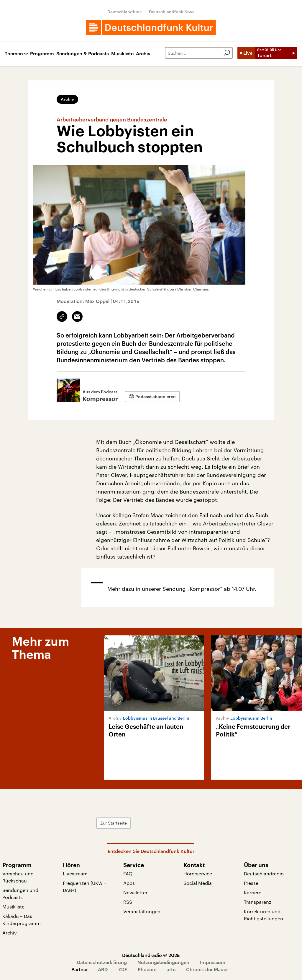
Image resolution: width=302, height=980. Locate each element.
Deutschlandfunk (125, 12)
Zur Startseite (114, 823)
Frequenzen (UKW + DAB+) (85, 886)
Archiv (143, 54)
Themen (14, 54)
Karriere (253, 892)
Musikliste (122, 54)
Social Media (198, 883)
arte (171, 969)
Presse (251, 883)
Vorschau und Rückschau (18, 877)
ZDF (123, 969)
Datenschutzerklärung (102, 962)
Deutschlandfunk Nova (172, 12)
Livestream (75, 873)
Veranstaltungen (142, 911)
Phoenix (147, 969)
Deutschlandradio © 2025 (151, 955)
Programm (42, 54)
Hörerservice (198, 873)
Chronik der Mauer (207, 969)
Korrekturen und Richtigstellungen (264, 915)
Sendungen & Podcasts (83, 54)
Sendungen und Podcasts (20, 894)
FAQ (128, 873)
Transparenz (258, 902)
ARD (103, 969)
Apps (129, 883)
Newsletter (135, 892)
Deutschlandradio (264, 873)
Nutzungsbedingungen (163, 962)
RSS (128, 902)
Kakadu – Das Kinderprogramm (22, 920)
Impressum (213, 962)
